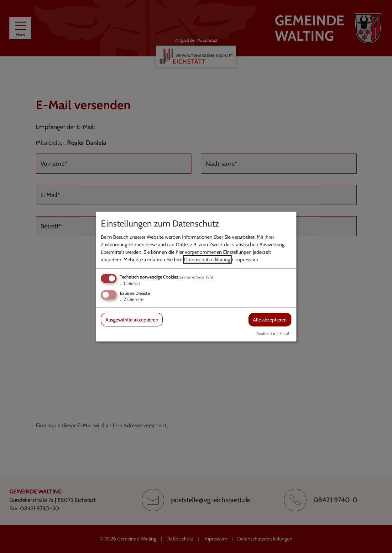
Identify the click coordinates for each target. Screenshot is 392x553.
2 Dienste (132, 299)
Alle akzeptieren (270, 320)
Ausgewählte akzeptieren (132, 320)
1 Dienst (130, 283)
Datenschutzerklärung (207, 259)
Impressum (246, 259)
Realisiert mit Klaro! (273, 334)
